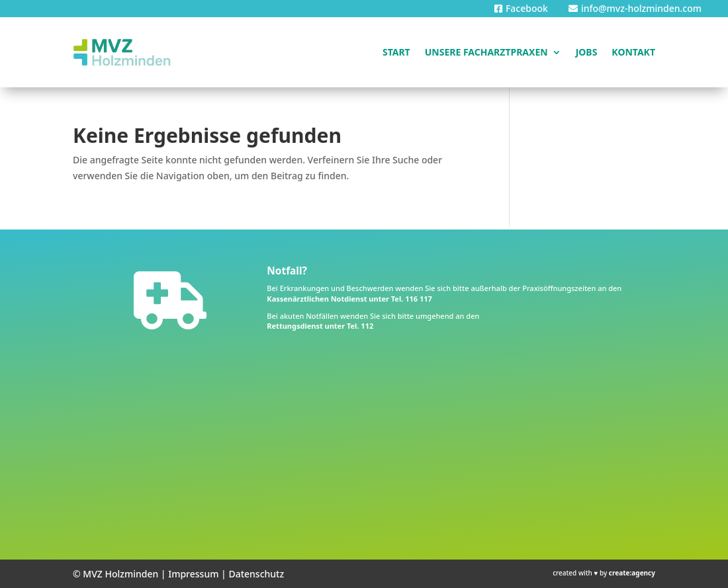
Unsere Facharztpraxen (486, 52)
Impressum (193, 574)
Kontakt (633, 52)
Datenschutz (256, 574)
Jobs (587, 52)
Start (396, 52)
